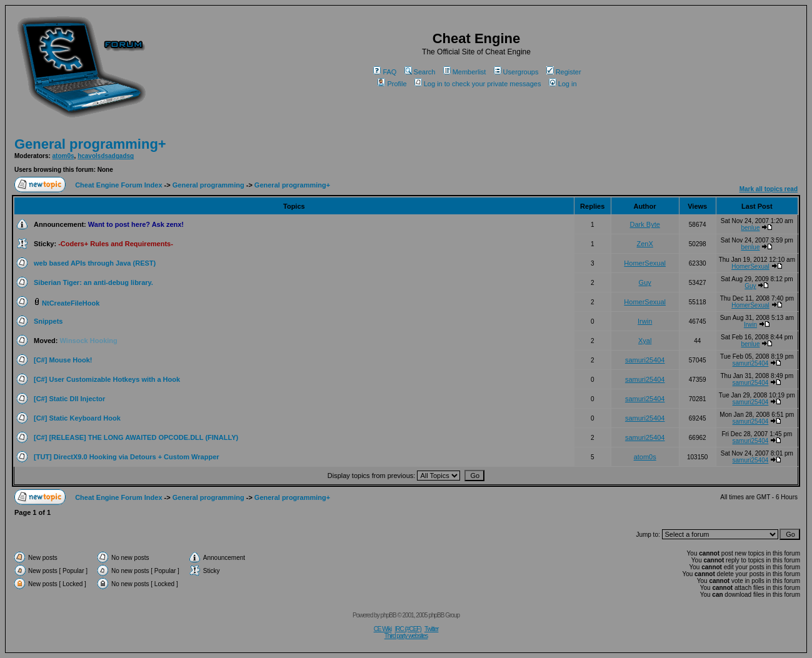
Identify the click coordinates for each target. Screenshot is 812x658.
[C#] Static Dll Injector (69, 399)
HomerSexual (645, 263)
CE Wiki (383, 629)
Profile (392, 84)
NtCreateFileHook (71, 303)
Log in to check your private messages (478, 84)
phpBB (388, 615)
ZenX (645, 244)
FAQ (385, 72)
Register (564, 72)
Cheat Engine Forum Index (118, 185)
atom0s (63, 156)
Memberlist (465, 72)
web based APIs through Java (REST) (95, 263)
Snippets (48, 321)
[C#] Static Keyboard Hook (77, 418)
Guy (645, 282)
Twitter (431, 629)
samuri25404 (645, 360)
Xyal (645, 341)
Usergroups (516, 72)
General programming (208, 185)
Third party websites (406, 636)
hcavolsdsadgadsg (106, 156)
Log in (563, 84)
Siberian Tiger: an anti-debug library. (93, 282)
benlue (750, 228)
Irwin (645, 321)
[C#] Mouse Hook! (63, 360)
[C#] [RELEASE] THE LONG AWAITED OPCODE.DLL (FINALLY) (136, 437)
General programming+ (90, 144)
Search (420, 72)
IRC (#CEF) (408, 629)
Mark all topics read (769, 189)
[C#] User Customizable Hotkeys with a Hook (107, 379)
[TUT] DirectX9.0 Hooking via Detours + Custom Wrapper (127, 457)
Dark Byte (645, 224)
